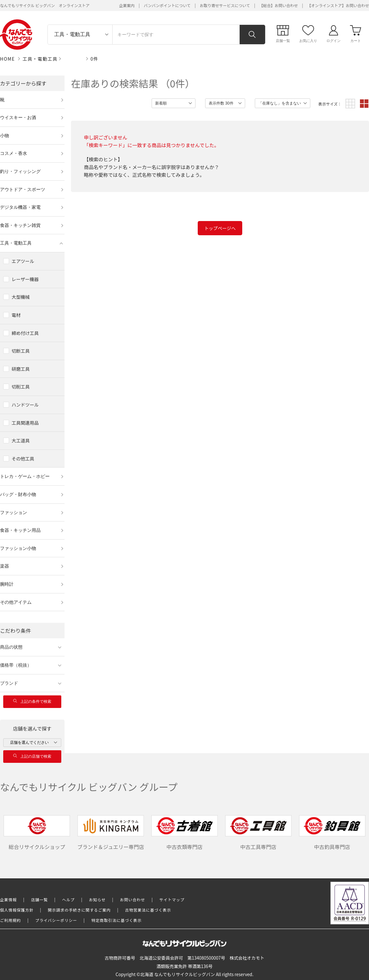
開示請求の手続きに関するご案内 (79, 910)
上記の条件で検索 (32, 701)
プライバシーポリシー (56, 920)
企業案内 (127, 5)
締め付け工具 (25, 333)
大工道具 (21, 440)
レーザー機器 (25, 279)
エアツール (23, 261)
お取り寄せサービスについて (225, 5)
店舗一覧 (39, 899)
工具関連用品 (25, 423)
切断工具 (21, 351)
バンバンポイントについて (167, 5)
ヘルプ (69, 899)
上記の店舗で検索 (32, 756)
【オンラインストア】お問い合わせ (338, 5)
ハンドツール (25, 405)
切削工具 (21, 387)
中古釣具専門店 (332, 833)
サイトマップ (172, 899)
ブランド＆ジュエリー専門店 (111, 833)
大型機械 (21, 297)
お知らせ (97, 899)
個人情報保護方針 (17, 910)
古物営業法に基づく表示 (148, 910)
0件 (95, 59)
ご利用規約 (10, 920)
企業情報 (8, 899)
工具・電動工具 (40, 59)
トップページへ (220, 228)
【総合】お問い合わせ (279, 5)
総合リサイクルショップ (37, 833)
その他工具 (23, 459)
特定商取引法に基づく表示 (116, 920)
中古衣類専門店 (184, 833)
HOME (7, 59)
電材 (16, 315)
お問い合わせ (133, 899)
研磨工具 (21, 369)
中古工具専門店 (258, 833)
